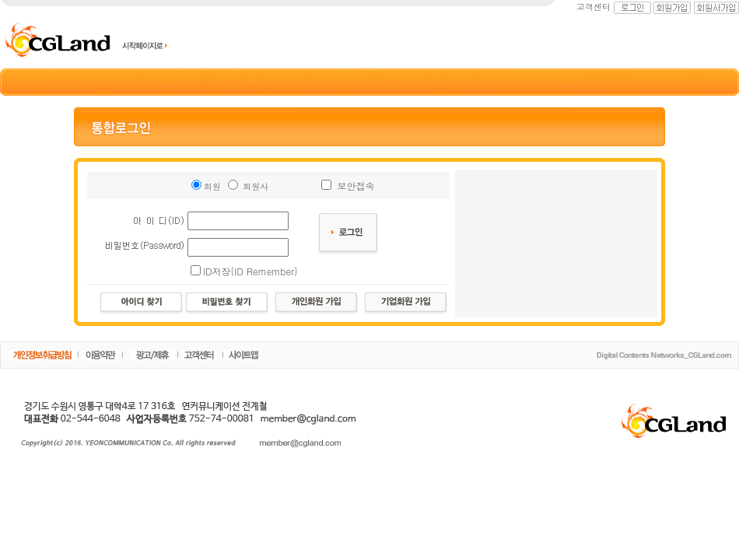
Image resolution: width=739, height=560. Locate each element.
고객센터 (594, 7)
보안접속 (355, 185)
